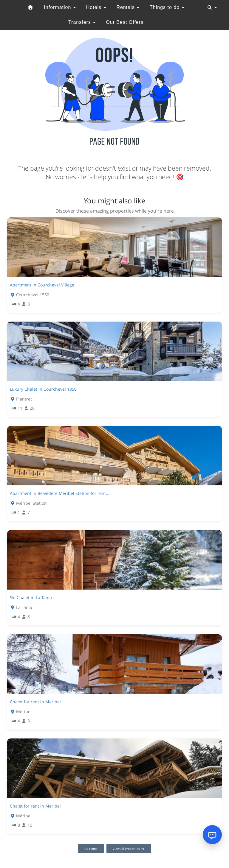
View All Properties (129, 849)
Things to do (167, 7)
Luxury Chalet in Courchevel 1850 (43, 389)
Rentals (128, 7)
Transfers (82, 22)
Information (60, 7)
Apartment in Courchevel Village (42, 285)
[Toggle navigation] (212, 7)
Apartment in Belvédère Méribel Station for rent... (60, 493)
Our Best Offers (125, 22)
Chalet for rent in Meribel (35, 702)
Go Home (91, 849)
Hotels (96, 7)
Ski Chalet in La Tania (31, 597)
